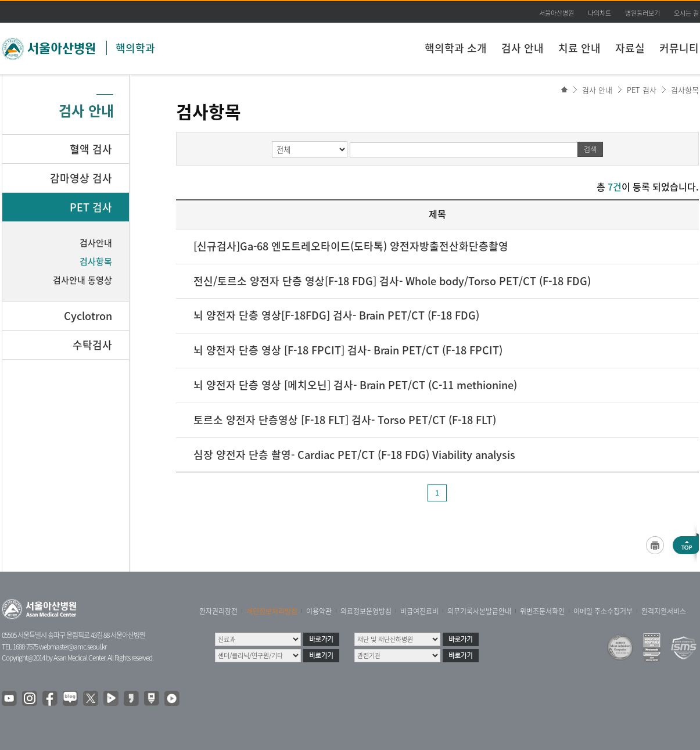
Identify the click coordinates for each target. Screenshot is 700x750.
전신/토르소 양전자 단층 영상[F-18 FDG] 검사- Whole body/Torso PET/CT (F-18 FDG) (392, 281)
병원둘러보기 (642, 13)
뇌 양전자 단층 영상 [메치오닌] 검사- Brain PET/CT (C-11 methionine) (355, 385)
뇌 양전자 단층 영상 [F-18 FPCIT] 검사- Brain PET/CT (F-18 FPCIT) (348, 350)
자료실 (630, 48)
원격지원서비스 (664, 611)
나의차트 (600, 13)
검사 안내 (523, 48)
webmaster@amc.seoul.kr (73, 647)
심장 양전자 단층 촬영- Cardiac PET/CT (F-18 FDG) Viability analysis (354, 455)
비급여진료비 (419, 611)
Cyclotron (88, 316)
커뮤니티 (679, 48)
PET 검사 (642, 90)
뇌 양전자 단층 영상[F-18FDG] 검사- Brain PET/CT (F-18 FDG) (336, 315)
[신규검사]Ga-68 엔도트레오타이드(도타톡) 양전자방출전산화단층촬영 (351, 246)
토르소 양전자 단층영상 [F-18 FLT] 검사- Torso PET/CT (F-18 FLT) (345, 420)
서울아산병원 (557, 13)
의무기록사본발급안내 (479, 611)
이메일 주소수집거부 (603, 611)
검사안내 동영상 (82, 280)
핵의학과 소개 (456, 48)
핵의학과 (135, 48)
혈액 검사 (91, 149)
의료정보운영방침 (366, 611)
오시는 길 (686, 13)
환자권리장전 (218, 611)
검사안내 (96, 243)
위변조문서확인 (542, 611)
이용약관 (319, 611)
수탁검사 (92, 345)
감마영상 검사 (81, 178)
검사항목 (685, 90)
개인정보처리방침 (272, 611)
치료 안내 (579, 48)
